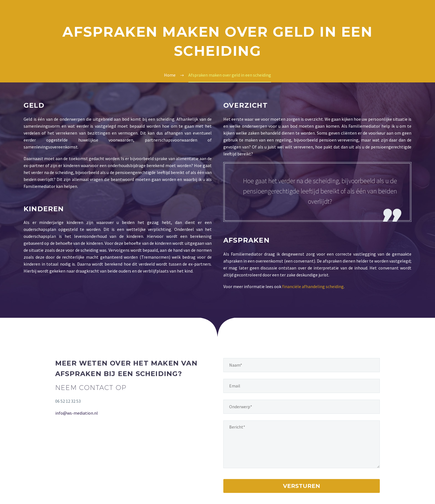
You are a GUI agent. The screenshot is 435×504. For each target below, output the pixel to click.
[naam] (302, 365)
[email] (302, 386)
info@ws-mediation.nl (77, 413)
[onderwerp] (302, 407)
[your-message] (302, 444)
